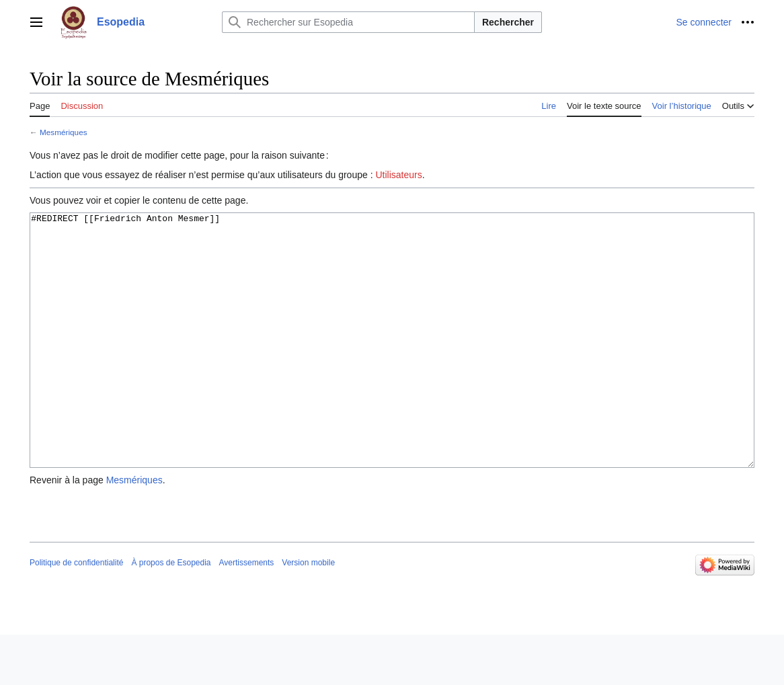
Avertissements (247, 613)
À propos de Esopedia (171, 613)
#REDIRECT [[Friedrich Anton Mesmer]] (392, 365)
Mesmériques (64, 132)
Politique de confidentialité (76, 613)
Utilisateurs (398, 175)
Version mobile (308, 613)
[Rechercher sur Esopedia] (348, 22)
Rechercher (508, 22)
